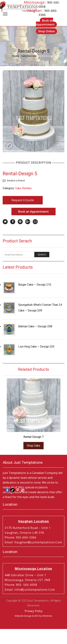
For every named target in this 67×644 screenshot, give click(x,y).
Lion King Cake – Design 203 (36, 347)
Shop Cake (33, 446)
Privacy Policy (34, 611)
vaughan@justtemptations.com (38, 542)
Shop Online (46, 31)
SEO (37, 616)
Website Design (23, 616)
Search (42, 255)
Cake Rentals (29, 56)
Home (15, 56)
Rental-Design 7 (33, 437)
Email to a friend (16, 180)
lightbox (9, 146)
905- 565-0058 (27, 585)
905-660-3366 (26, 537)
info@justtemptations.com (35, 590)
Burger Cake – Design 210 (35, 285)
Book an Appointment (45, 23)
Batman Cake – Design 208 (35, 326)
